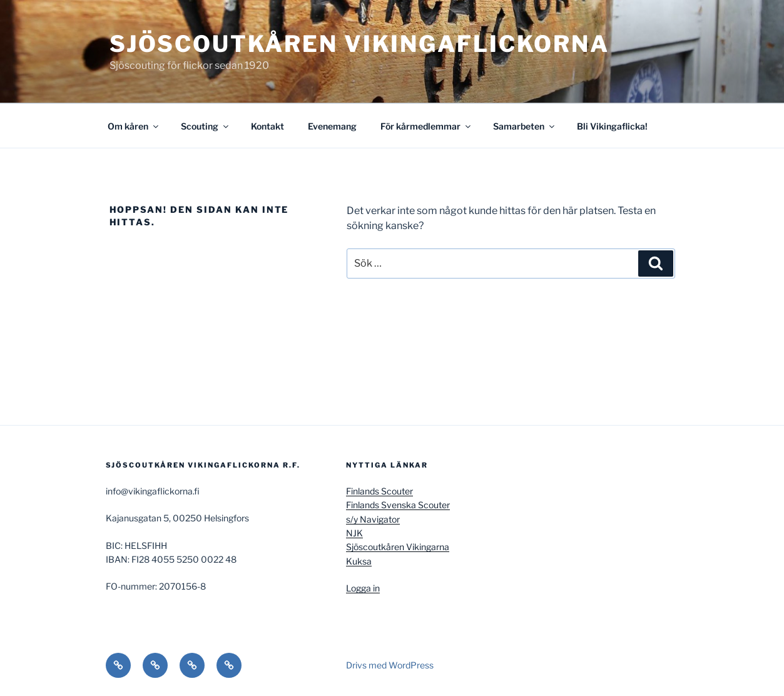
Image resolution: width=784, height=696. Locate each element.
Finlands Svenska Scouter (398, 505)
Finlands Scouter (379, 491)
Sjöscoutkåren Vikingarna (398, 547)
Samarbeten (525, 126)
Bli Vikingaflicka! (612, 126)
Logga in (363, 588)
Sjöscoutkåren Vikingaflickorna (359, 44)
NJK (354, 533)
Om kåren (134, 126)
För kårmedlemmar (426, 126)
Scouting (206, 126)
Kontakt (267, 126)
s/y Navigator (373, 519)
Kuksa (359, 561)
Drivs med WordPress (390, 665)
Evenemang (332, 126)
